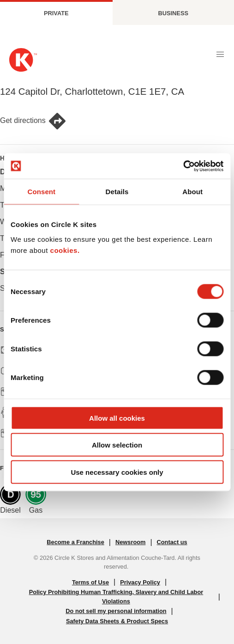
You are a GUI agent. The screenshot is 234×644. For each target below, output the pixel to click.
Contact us (172, 542)
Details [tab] (117, 192)
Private (56, 13)
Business (173, 13)
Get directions (33, 121)
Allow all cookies (117, 418)
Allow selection (117, 445)
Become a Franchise (75, 542)
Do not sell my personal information (116, 611)
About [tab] (192, 192)
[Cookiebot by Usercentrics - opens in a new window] (183, 166)
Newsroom (130, 542)
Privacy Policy (140, 582)
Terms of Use (90, 582)
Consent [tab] (41, 192)
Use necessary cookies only (117, 472)
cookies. (65, 250)
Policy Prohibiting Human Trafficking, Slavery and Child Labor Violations (116, 596)
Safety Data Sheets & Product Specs (117, 621)
